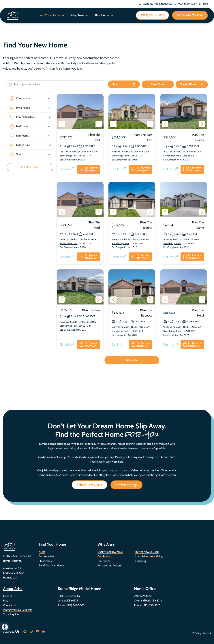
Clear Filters (158, 85)
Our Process (104, 561)
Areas (42, 552)
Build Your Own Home (51, 566)
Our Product (105, 556)
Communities (46, 556)
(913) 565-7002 (75, 605)
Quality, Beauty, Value (110, 552)
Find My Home (30, 167)
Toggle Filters (192, 85)
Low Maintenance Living (149, 556)
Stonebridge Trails (69, 156)
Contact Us (9, 605)
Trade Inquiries (11, 614)
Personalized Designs (110, 566)
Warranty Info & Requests (18, 610)
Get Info (67, 169)
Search (124, 85)
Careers (7, 596)
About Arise (102, 15)
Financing (141, 561)
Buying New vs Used (147, 552)
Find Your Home (49, 15)
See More (132, 360)
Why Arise (77, 15)
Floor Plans (45, 561)
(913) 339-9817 (151, 605)
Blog (6, 601)
